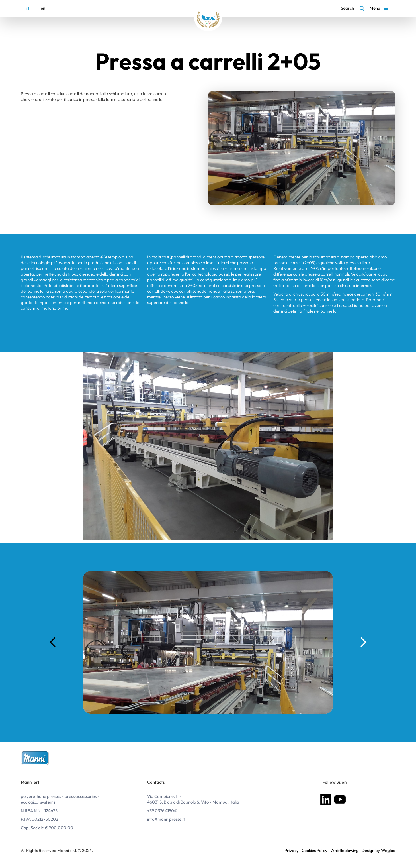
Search (347, 8)
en (43, 8)
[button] (380, 9)
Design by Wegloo (378, 851)
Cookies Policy (314, 851)
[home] (208, 17)
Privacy (292, 851)
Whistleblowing (344, 851)
